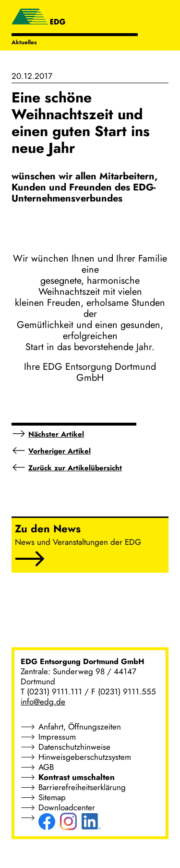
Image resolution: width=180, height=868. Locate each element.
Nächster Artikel (56, 434)
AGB (46, 767)
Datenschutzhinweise (74, 747)
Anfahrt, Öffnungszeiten (80, 727)
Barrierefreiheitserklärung (82, 787)
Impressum (57, 737)
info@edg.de (43, 702)
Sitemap (52, 797)
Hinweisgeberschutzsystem (85, 757)
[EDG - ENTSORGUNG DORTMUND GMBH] (38, 18)
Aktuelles (24, 42)
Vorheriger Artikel (60, 451)
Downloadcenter (67, 807)
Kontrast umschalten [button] (77, 777)
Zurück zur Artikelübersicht (75, 468)
